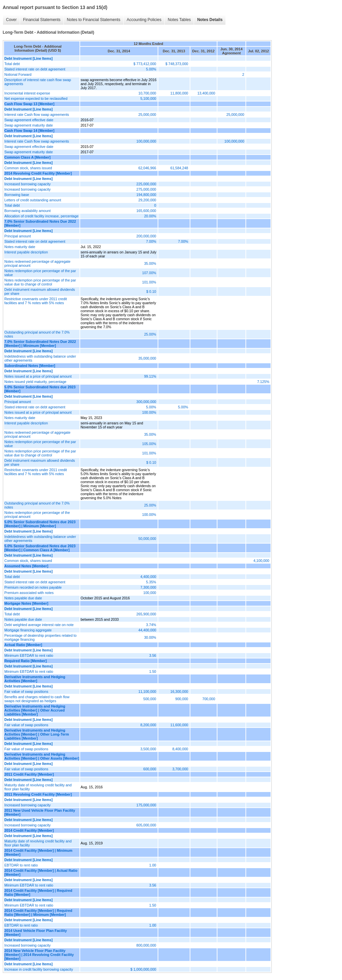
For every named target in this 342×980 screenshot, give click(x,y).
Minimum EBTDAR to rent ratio (29, 655)
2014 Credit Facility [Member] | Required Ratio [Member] (38, 893)
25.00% (150, 334)
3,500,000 (148, 749)
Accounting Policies (144, 20)
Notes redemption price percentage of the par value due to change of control (40, 282)
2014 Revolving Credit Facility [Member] (38, 173)
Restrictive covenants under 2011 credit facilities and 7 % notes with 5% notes (36, 301)
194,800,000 (146, 195)
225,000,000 (146, 184)
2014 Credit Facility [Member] (29, 830)
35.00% (150, 263)
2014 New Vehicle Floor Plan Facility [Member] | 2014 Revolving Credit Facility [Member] (39, 955)
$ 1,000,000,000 (143, 969)
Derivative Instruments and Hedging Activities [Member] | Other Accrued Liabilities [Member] (35, 710)
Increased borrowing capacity (28, 184)
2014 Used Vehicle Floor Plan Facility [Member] (36, 933)
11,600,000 (179, 725)
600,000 (150, 769)
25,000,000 (147, 115)
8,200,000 (148, 725)
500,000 (150, 699)
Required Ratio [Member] (26, 661)
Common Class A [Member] (27, 157)
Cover (11, 20)
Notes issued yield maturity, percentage (35, 382)
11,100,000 (147, 692)
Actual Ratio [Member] (23, 645)
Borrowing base (17, 195)
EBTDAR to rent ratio (21, 865)
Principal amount (18, 236)
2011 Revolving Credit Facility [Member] (38, 794)
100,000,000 (146, 141)
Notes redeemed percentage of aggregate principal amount (37, 263)
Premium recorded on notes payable (33, 587)
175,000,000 (146, 805)
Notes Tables (179, 20)
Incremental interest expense (27, 93)
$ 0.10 (151, 291)
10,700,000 (147, 93)
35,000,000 (147, 358)
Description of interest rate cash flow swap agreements (38, 82)
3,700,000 (180, 769)
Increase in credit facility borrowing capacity (39, 969)
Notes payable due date (23, 598)
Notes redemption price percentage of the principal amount (37, 515)
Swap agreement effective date (29, 120)
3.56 (153, 655)
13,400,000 (206, 93)
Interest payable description (26, 252)
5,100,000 (148, 99)
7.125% (263, 382)
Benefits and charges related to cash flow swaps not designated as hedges (37, 699)
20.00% (150, 216)
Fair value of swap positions (26, 692)
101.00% (149, 282)
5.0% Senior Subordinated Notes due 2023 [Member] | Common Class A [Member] (40, 548)
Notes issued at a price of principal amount (38, 376)
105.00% (149, 444)
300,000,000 (146, 402)
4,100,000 (261, 561)
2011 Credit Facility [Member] (29, 774)
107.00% (149, 273)
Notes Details (210, 20)
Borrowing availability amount (28, 211)
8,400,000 (180, 749)
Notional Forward (18, 74)
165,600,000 (146, 211)
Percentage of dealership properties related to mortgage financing (40, 637)
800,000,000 (146, 945)
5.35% (151, 582)
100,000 (150, 593)
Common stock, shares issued (28, 168)
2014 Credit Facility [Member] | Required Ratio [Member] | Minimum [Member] (38, 913)
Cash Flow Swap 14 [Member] (29, 131)
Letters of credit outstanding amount (33, 200)
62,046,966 (147, 168)
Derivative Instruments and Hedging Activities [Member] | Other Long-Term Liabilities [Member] (37, 734)
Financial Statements (42, 20)
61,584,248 (179, 168)
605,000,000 (146, 825)
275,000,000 (146, 189)
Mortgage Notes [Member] (26, 603)
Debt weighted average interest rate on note (39, 625)
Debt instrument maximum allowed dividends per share (40, 291)
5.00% (151, 69)
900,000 (182, 699)
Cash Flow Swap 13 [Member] (29, 104)
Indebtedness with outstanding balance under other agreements (40, 358)
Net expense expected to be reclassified (36, 99)
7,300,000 (148, 587)
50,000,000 (147, 539)
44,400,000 (147, 630)
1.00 (153, 865)
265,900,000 (146, 614)
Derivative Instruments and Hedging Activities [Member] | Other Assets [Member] (42, 756)
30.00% (150, 637)
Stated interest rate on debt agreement (35, 69)
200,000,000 (146, 236)
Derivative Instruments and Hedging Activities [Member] (35, 679)
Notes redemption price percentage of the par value (40, 273)
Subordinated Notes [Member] (30, 366)
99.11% (150, 376)
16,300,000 (179, 692)
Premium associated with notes (29, 593)
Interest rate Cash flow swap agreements (37, 115)
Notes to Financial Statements (94, 20)
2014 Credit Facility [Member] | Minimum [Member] (38, 852)
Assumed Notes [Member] (26, 566)
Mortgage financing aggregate (28, 630)
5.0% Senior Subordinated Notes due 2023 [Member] (40, 389)
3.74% (151, 625)
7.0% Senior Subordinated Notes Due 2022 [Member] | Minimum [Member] (40, 344)
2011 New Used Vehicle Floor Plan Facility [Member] (40, 812)
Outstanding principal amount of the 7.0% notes (37, 334)
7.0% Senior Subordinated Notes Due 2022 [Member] (40, 223)
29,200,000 (147, 200)
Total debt (12, 64)
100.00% (149, 412)
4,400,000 (148, 577)
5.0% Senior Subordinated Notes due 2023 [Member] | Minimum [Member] (40, 524)
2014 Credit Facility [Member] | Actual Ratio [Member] (41, 872)
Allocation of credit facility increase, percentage (41, 216)
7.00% (151, 241)
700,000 (209, 699)
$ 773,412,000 (145, 64)
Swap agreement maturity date (29, 125)
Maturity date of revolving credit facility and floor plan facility (38, 787)
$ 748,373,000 (177, 64)
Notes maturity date (20, 247)
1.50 (153, 671)
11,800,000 (179, 93)
